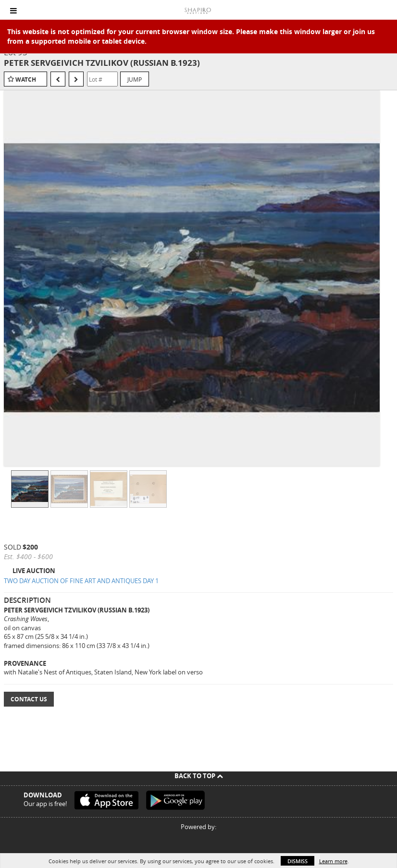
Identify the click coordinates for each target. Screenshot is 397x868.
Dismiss (298, 861)
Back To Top (199, 776)
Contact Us (29, 699)
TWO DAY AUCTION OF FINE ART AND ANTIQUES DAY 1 (81, 581)
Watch (26, 79)
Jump (135, 79)
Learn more (333, 861)
